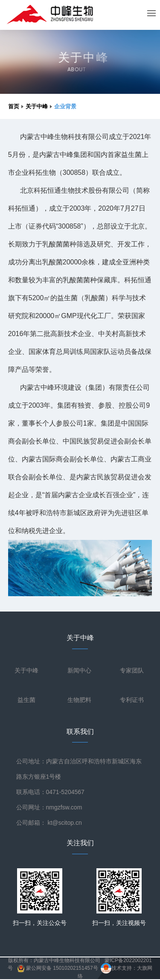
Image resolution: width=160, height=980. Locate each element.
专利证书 (132, 700)
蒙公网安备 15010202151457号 (58, 968)
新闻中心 (79, 670)
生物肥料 (79, 700)
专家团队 (132, 670)
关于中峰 (37, 106)
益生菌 (26, 700)
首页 (14, 106)
